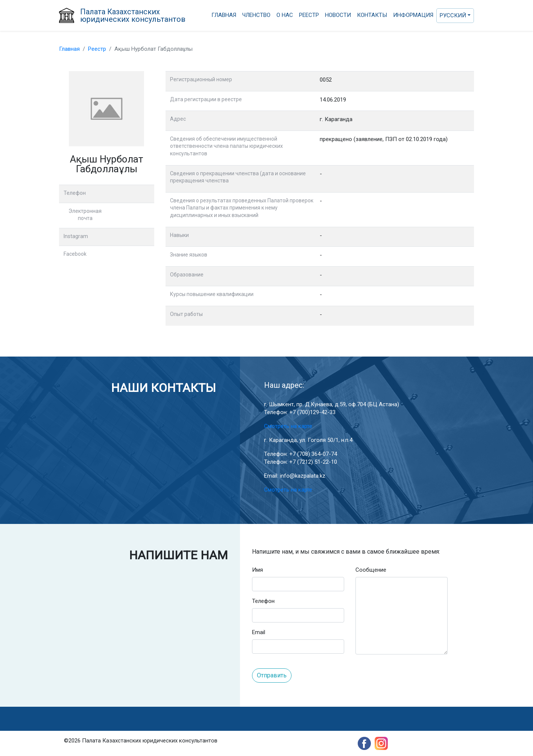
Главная (224, 15)
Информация (413, 15)
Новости (338, 15)
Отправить (272, 675)
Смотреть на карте (288, 426)
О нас (285, 15)
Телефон (263, 601)
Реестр (309, 15)
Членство (256, 15)
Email (259, 632)
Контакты (372, 15)
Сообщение (371, 570)
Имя (257, 570)
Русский (453, 15)
